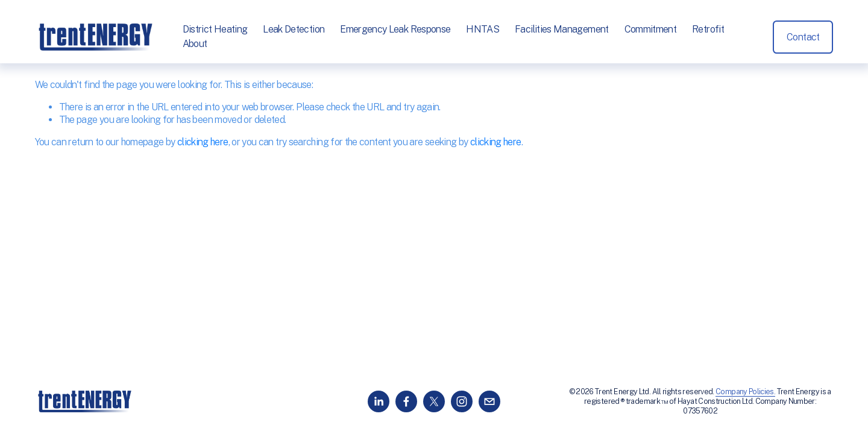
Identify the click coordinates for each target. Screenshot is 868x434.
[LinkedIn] (379, 401)
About (195, 44)
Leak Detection (294, 29)
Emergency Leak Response (395, 29)
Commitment (651, 29)
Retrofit (708, 29)
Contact (803, 37)
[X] (434, 401)
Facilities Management (562, 29)
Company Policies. (745, 392)
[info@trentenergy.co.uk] (489, 401)
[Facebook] (406, 401)
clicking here (203, 142)
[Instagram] (462, 401)
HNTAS (483, 29)
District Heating (215, 29)
